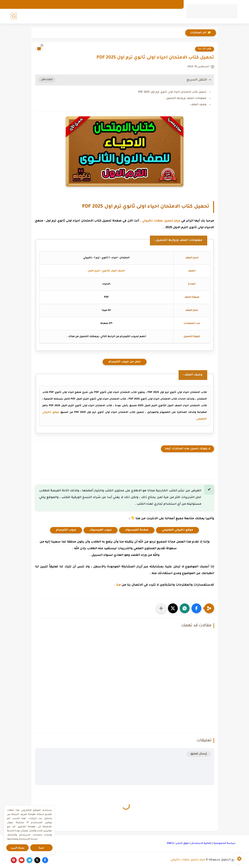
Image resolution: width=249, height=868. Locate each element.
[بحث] (14, 16)
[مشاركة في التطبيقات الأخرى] (161, 608)
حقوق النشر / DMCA (178, 844)
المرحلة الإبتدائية (140, 16)
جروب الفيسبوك (101, 530)
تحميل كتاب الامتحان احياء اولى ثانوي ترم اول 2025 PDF (172, 92)
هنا (119, 585)
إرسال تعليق (199, 754)
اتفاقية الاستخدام (202, 844)
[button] (196, 608)
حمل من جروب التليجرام (125, 362)
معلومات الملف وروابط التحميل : (186, 98)
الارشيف (174, 4)
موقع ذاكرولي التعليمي (177, 530)
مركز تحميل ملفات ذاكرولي (161, 221)
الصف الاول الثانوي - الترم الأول (106, 271)
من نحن (160, 4)
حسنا (41, 848)
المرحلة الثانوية (79, 16)
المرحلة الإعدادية (109, 16)
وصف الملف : (198, 105)
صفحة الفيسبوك (137, 530)
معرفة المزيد (18, 848)
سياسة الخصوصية (225, 844)
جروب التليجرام (66, 530)
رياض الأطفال (170, 16)
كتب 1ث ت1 (205, 49)
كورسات (54, 16)
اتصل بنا (146, 4)
